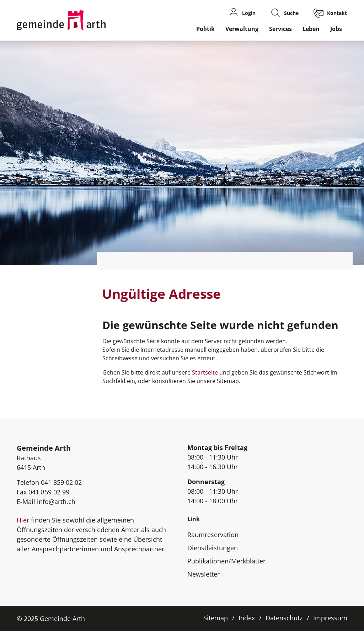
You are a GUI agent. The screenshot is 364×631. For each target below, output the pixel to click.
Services (280, 29)
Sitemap (216, 618)
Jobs (336, 29)
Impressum (330, 618)
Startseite (205, 372)
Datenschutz (284, 618)
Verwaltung (242, 29)
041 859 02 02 (61, 482)
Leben (311, 29)
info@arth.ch (56, 502)
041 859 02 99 (49, 492)
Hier (23, 520)
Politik (205, 29)
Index (247, 618)
